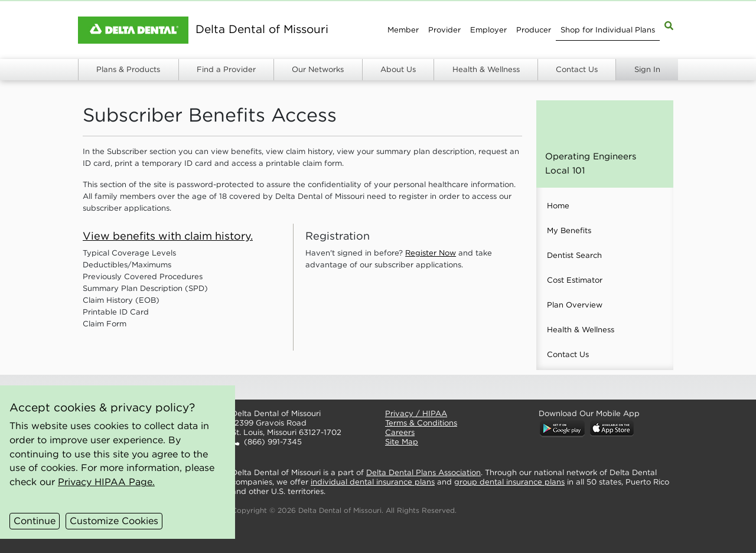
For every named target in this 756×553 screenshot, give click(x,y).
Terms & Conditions (421, 423)
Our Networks (318, 69)
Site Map (402, 442)
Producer (534, 30)
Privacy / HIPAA (416, 413)
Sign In (647, 69)
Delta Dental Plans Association (423, 472)
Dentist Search (574, 255)
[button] (299, 387)
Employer (488, 30)
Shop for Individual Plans (608, 30)
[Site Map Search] (669, 25)
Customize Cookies (114, 521)
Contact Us (577, 69)
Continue (35, 521)
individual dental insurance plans (373, 482)
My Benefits (569, 230)
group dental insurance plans (509, 482)
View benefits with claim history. (168, 236)
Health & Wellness (486, 69)
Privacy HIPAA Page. (106, 482)
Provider (444, 30)
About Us (398, 69)
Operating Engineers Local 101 (591, 163)
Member (403, 30)
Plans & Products (128, 69)
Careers (400, 432)
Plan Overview (575, 305)
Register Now (431, 253)
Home (558, 206)
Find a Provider (226, 69)
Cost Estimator (575, 280)
